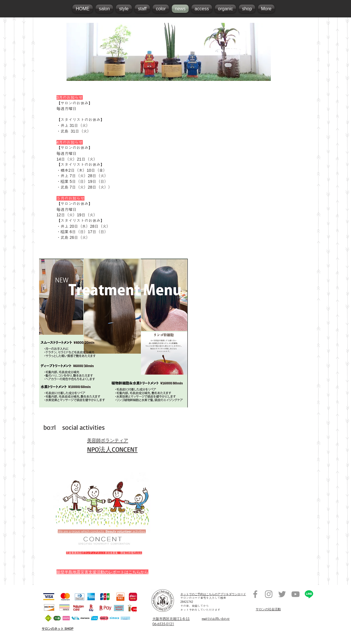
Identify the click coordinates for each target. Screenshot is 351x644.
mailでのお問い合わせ (216, 619)
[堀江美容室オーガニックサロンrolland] (255, 594)
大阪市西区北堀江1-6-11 (171, 619)
